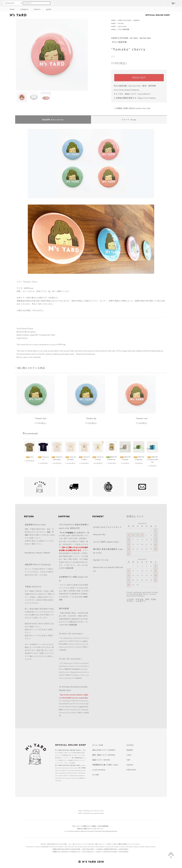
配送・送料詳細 (149, 86)
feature (35, 9)
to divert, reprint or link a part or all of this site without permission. (96, 831)
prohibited (45, 847)
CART (128, 760)
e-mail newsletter (99, 770)
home (12, 9)
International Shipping (129, 90)
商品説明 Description (53, 120)
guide (47, 9)
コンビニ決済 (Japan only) (106, 542)
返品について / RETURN (101, 760)
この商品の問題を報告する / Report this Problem (135, 98)
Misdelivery (30, 553)
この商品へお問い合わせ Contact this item (131, 108)
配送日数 (70, 568)
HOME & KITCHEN (125, 20)
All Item (121, 23)
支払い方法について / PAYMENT (104, 750)
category (22, 9)
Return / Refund (43, 553)
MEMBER (130, 750)
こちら (52, 535)
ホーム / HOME (98, 745)
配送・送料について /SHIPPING (104, 755)
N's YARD (96, 775)
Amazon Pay (99, 534)
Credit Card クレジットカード (107, 527)
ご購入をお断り (122, 844)
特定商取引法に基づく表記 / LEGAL (105, 765)
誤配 (49, 532)
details (63, 650)
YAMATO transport (72, 669)
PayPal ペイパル (101, 560)
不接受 (55, 849)
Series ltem (122, 26)
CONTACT (130, 765)
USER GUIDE (131, 770)
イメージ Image (129, 120)
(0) (174, 3)
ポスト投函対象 (124, 29)
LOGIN (129, 755)
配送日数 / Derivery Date (130, 86)
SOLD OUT (139, 78)
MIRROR (136, 20)
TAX (84, 647)
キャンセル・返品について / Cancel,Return (132, 94)
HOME (113, 20)
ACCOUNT (130, 745)
